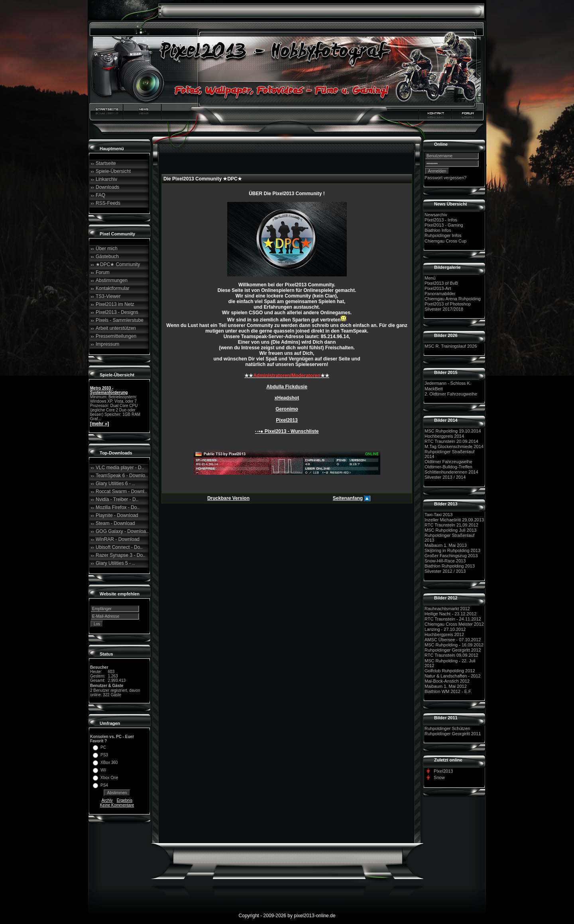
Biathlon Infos (438, 230)
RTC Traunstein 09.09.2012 (451, 656)
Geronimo (287, 409)
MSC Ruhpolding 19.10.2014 (453, 431)
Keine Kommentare (117, 805)
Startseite (106, 163)
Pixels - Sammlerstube (120, 320)
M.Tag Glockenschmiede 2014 (454, 446)
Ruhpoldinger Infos (443, 236)
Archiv (107, 800)
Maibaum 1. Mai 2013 (446, 545)
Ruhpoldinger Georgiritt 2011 (453, 734)
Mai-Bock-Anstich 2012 (447, 681)
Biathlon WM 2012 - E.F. (448, 691)
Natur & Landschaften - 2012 (453, 676)
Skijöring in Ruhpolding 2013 (452, 550)
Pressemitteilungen (116, 336)
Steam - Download (115, 523)
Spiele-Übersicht (113, 171)
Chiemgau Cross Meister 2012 (454, 624)
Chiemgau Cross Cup (445, 241)
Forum (103, 272)
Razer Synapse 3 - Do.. (121, 555)
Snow (439, 777)
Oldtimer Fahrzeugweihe (448, 462)
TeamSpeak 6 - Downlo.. (122, 476)
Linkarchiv (106, 179)
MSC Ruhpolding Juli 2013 (450, 530)
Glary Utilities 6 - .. (115, 484)
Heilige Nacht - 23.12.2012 (450, 614)
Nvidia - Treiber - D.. (117, 499)
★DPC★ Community (118, 264)
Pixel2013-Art (438, 288)
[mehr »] (99, 424)
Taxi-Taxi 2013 (438, 515)
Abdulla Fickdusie (287, 387)
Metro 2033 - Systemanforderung (109, 390)
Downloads (107, 187)
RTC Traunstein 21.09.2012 (451, 525)
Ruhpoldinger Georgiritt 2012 (453, 650)
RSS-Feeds (108, 203)
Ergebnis (125, 800)
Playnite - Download (117, 515)
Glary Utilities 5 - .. (115, 563)
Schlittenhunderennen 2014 (451, 472)
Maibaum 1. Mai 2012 (446, 686)
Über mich (107, 249)
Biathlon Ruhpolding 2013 (450, 566)
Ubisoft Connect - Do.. (119, 547)
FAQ (100, 195)
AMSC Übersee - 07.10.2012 (453, 640)
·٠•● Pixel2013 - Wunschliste (287, 431)
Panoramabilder (440, 294)
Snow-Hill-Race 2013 (445, 561)
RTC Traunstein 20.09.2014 (451, 441)
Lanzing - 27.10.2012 (445, 629)
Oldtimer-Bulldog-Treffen (448, 467)
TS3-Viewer (108, 296)
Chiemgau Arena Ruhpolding (453, 299)
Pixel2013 (287, 420)
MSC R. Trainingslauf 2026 (451, 346)
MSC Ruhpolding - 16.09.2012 (454, 645)
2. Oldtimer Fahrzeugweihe (451, 394)
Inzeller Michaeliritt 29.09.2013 (454, 520)
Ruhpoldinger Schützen (447, 728)
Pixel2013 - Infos (441, 220)
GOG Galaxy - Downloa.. (122, 531)
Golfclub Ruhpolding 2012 (450, 671)
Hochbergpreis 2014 (444, 436)
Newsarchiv (436, 215)
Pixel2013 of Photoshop (448, 304)
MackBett (434, 389)
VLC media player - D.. (120, 468)
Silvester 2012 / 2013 (445, 572)
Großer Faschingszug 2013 (451, 556)
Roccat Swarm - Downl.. (121, 491)
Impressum (107, 344)
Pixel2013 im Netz (115, 304)
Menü (430, 278)
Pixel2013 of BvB (441, 283)
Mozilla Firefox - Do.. (118, 507)
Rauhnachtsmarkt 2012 (447, 609)
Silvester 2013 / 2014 (445, 478)
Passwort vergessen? (445, 178)
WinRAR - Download (118, 539)
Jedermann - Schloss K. (448, 384)
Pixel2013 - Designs (117, 312)
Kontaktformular (113, 288)
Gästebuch (107, 256)
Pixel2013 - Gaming (444, 225)
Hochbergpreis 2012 (444, 634)
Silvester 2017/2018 (444, 309)
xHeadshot (287, 398)
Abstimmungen (112, 280)
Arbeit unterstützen (116, 328)
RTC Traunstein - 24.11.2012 (453, 619)
